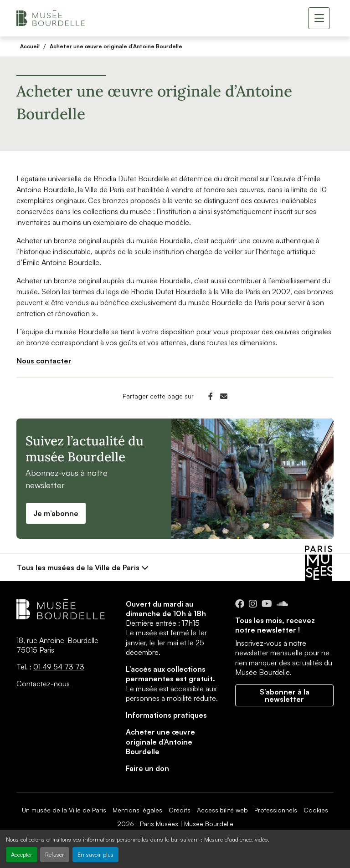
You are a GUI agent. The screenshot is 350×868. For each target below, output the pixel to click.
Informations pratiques (166, 715)
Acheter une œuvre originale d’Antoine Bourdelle (116, 46)
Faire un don (147, 768)
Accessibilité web (222, 810)
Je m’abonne (56, 513)
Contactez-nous (43, 684)
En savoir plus (95, 854)
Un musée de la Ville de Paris (64, 810)
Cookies (316, 810)
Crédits (180, 810)
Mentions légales (137, 810)
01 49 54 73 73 (59, 667)
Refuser (55, 854)
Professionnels (276, 810)
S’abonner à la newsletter (285, 695)
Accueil (30, 46)
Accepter (22, 854)
